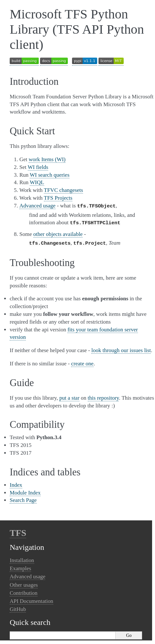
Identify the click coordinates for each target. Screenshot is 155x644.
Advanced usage (27, 575)
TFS (18, 531)
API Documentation (31, 599)
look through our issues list (121, 348)
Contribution (24, 591)
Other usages (24, 583)
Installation (22, 558)
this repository (103, 396)
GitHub (18, 607)
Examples (20, 566)
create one (82, 362)
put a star (69, 396)
